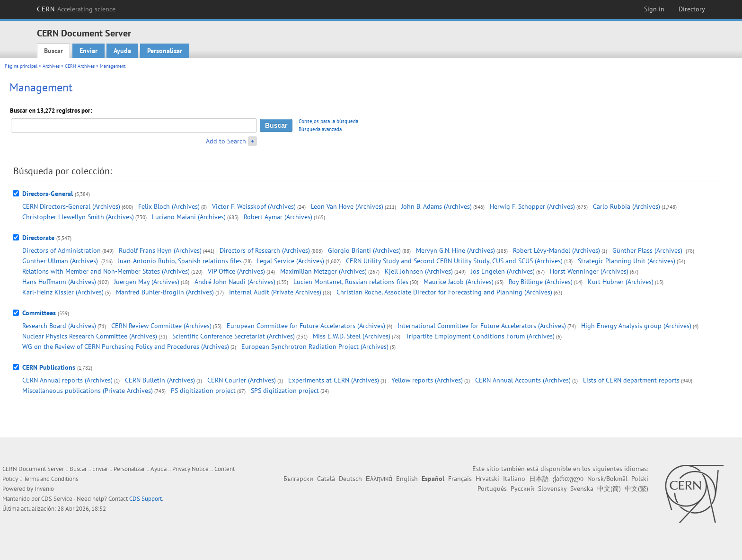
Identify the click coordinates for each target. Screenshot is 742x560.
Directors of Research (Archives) (265, 250)
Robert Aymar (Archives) (278, 217)
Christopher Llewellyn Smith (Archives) (78, 217)
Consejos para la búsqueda (328, 121)
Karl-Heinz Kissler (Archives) (63, 292)
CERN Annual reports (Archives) (67, 380)
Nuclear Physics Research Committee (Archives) (90, 336)
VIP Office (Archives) (236, 271)
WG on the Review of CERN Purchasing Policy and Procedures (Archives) (126, 347)
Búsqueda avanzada (320, 129)
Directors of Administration (62, 250)
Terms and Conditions (51, 479)
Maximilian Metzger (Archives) (323, 271)
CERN (76, 9)
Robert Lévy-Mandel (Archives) (556, 250)
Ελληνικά (379, 479)
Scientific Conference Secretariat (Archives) (234, 336)
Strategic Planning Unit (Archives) (627, 261)
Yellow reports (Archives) (427, 380)
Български (298, 479)
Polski (640, 479)
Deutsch (350, 479)
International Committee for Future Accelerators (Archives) (482, 326)
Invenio (44, 489)
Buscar (53, 51)
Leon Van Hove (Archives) (347, 206)
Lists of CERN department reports (631, 380)
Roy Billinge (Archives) (541, 282)
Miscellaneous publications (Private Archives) (88, 391)
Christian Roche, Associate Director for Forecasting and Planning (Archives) (444, 292)
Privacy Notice (190, 469)
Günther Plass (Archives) (648, 250)
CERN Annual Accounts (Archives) (523, 380)
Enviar (88, 51)
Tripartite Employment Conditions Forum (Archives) (480, 336)
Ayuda (122, 51)
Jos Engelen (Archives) (503, 271)
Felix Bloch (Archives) (169, 206)
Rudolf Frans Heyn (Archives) (160, 250)
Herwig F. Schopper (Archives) (532, 206)
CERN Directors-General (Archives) (71, 206)
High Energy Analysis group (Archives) (636, 326)
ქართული (568, 479)
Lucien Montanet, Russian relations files (351, 282)
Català (326, 479)
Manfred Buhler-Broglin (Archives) (165, 292)
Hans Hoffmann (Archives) (59, 282)
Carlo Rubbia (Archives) (627, 206)
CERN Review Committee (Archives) (161, 326)
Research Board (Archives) (59, 326)
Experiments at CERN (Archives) (334, 380)
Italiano (514, 479)
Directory (692, 9)
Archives (51, 66)
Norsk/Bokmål (607, 479)
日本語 (539, 479)
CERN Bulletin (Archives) (160, 380)
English (407, 479)
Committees (39, 313)
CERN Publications (49, 367)
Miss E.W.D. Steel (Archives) (352, 336)
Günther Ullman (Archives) (61, 261)
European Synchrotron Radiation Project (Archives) (315, 347)
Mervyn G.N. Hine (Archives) (455, 250)
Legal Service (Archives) (291, 261)
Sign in (654, 9)
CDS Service (57, 499)
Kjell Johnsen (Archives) (419, 271)
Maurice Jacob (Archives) (459, 282)
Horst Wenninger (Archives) (589, 271)
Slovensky (552, 489)
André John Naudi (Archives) (235, 282)
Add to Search (226, 141)
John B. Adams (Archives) (437, 206)
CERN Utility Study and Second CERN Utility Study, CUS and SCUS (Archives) (454, 261)
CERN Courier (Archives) (242, 380)
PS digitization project (203, 391)
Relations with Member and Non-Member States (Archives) (106, 271)
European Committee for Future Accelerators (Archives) (306, 326)
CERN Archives (80, 66)
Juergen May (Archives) (147, 282)
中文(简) (609, 489)
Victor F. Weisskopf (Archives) (254, 206)
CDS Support (146, 499)
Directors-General (48, 194)
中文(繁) (636, 489)
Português (492, 489)
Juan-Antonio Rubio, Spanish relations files (180, 261)
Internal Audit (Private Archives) (275, 292)
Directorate (38, 238)
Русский (522, 489)
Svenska (582, 489)
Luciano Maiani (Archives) (189, 217)
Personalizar (165, 51)
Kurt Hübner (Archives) (621, 282)
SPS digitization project (285, 391)
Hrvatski (487, 479)
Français (460, 479)
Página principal (21, 66)
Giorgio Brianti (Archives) (364, 250)
